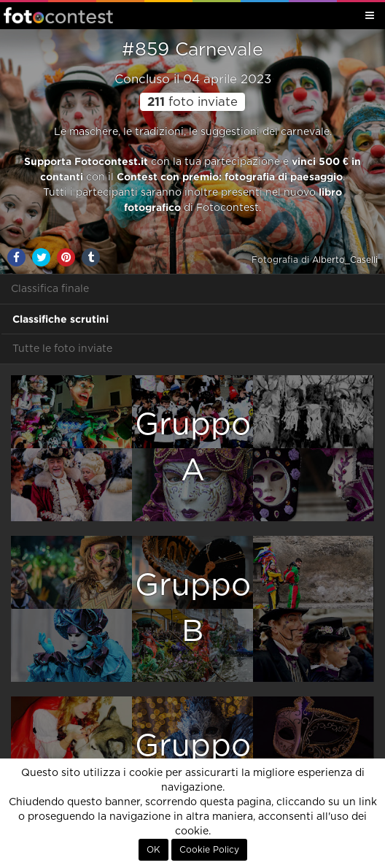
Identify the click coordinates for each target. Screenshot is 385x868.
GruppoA (193, 448)
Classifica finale (50, 289)
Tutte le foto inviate (62, 349)
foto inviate (192, 102)
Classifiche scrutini (61, 319)
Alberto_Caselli (345, 260)
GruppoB (193, 608)
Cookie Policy (209, 850)
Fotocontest (58, 15)
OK (153, 850)
